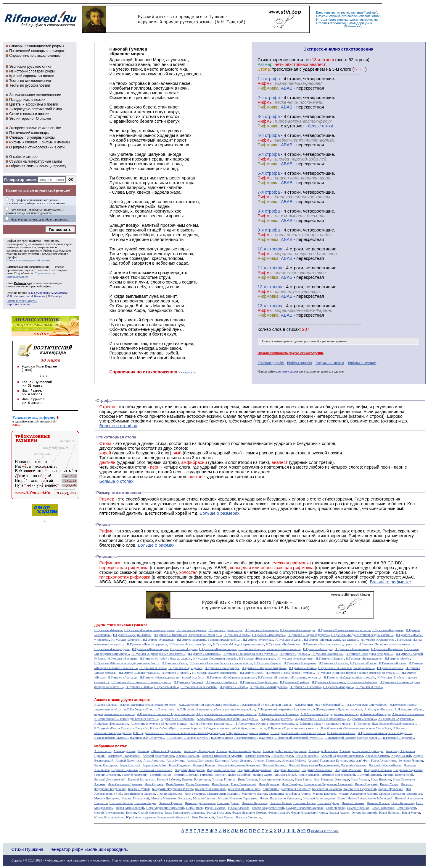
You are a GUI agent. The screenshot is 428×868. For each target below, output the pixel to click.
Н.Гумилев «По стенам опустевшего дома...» (141, 682)
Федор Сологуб (279, 813)
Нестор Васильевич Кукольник (280, 798)
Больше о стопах (116, 481)
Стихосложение (17, 267)
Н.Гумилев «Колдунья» (388, 630)
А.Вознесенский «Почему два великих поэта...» (126, 719)
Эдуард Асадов (339, 813)
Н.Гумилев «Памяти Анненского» (215, 673)
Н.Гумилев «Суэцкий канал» (132, 635)
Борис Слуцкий (130, 765)
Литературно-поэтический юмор (36, 109)
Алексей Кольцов (188, 756)
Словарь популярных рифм (32, 137)
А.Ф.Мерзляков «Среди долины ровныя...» (329, 714)
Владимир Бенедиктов (190, 770)
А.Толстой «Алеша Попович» (278, 714)
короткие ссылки (287, 371)
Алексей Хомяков (377, 756)
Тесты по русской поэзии (30, 85)
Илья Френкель (269, 784)
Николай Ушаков (353, 803)
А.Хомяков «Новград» (375, 714)
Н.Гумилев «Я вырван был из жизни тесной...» (221, 663)
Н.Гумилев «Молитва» (258, 640)
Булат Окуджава (180, 765)
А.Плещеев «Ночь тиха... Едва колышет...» (165, 714)
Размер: (266, 64)
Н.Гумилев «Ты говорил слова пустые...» (250, 654)
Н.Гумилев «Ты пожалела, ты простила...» (346, 668)
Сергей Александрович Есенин (115, 813)
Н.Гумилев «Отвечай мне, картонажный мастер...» (187, 635)
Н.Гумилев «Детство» (126, 640)
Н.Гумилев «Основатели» (378, 640)
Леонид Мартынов (170, 794)
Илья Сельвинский (244, 784)
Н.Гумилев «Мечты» (108, 630)
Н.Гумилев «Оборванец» (261, 630)
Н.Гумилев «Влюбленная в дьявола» (231, 677)
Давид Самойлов (239, 775)
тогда (323, 20)
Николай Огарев (304, 803)
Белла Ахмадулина (383, 761)
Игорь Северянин (198, 784)
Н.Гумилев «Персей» (176, 673)
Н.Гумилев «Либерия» (362, 682)
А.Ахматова (59, 293)
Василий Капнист (275, 765)
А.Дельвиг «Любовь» (362, 719)
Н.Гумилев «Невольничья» (295, 659)
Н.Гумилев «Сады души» (185, 668)
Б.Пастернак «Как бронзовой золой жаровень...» (386, 724)
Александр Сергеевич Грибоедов (361, 751)
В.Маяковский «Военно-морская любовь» (352, 738)
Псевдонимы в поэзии (27, 100)
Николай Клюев (280, 803)
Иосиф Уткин (389, 784)
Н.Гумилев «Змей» (397, 659)
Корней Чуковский (391, 789)
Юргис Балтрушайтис (109, 817)
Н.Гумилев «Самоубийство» (259, 682)
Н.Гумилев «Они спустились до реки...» (329, 644)
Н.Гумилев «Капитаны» (327, 654)
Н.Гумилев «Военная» (122, 659)
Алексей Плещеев (257, 756)
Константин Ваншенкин (244, 789)
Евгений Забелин (168, 779)
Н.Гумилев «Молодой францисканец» (238, 644)
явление (357, 12)
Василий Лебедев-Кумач (385, 765)
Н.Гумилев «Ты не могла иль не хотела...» (386, 644)
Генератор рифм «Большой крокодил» (89, 849)
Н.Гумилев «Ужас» (174, 663)
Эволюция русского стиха (30, 67)
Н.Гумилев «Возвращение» (364, 659)
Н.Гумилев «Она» (166, 687)
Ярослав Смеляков (248, 817)
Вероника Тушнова (124, 770)
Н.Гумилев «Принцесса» (269, 635)
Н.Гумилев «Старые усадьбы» (139, 673)
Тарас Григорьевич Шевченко (184, 813)
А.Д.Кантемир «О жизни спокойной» (320, 719)
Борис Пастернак (106, 765)
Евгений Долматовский (110, 779)
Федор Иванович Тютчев (249, 813)
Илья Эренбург (292, 784)
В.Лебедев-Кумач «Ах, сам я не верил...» (298, 733)
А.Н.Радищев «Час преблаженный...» (320, 705)
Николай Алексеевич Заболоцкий (370, 798)
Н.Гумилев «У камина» (305, 687)
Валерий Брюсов (204, 765)
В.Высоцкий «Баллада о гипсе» (187, 738)
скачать (189, 372)
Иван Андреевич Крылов (276, 779)
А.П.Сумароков (38, 293)
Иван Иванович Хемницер (331, 779)
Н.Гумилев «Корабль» (295, 682)
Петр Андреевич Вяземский (165, 808)
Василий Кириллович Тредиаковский (314, 765)
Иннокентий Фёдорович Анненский (328, 784)
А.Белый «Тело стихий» (408, 714)
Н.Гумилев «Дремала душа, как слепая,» (331, 640)
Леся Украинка (195, 794)
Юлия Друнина (389, 813)
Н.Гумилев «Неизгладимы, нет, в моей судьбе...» (172, 677)
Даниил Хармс (263, 775)
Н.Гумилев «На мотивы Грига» (190, 644)
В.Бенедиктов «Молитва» (147, 738)
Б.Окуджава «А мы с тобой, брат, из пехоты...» (235, 728)
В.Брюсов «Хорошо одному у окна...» (293, 728)
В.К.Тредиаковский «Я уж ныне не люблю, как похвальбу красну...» (179, 733)
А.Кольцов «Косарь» (378, 709)
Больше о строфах (118, 426)
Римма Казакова (239, 808)
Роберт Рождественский (268, 808)
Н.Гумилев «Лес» (251, 673)
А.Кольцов (38, 296)
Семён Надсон (406, 808)
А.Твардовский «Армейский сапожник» (284, 709)
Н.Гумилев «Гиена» (139, 687)
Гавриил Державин (107, 775)
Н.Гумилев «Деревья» (294, 654)
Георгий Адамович (135, 775)
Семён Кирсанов (383, 808)
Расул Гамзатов (215, 808)
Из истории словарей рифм (32, 71)
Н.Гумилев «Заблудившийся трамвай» (349, 677)
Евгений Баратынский (398, 775)
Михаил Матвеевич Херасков (171, 798)
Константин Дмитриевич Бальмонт (286, 789)
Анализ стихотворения (277, 341)
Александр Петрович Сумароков (284, 751)
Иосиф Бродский (366, 784)
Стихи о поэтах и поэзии (29, 114)
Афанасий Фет (359, 761)
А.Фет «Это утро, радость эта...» (211, 724)
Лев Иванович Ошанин (139, 794)
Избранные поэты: (111, 746)
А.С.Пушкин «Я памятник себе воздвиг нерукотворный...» (216, 709)
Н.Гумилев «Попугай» (338, 687)
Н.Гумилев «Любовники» (283, 644)
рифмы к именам (55, 142)
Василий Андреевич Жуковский (239, 765)
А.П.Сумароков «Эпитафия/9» (367, 705)
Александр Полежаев (323, 751)
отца (375, 16)
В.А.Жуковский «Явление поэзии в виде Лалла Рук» (356, 728)
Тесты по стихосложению (30, 81)
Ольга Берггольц (402, 803)
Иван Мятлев (360, 779)
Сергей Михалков (150, 813)
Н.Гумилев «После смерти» (199, 687)
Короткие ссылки (18, 304)
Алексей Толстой (307, 756)
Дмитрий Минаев (369, 775)
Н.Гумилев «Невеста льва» (257, 659)
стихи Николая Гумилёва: (128, 625)
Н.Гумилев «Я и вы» (392, 663)
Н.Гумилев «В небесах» (222, 682)
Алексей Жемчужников (158, 756)
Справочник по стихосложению (35, 56)
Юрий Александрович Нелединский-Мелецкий (158, 817)
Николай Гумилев (170, 803)
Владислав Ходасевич (408, 770)
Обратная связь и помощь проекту (38, 166)
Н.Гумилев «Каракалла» (204, 654)
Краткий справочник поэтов (32, 76)
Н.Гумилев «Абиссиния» (328, 682)
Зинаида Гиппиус (224, 779)
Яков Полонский (203, 817)
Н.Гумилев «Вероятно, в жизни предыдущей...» (209, 640)
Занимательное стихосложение (35, 95)
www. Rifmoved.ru (232, 860)
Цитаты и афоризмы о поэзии (34, 104)
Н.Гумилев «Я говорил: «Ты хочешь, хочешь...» (290, 677)
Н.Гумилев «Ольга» (363, 663)
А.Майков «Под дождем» (111, 724)
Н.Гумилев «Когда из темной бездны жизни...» (362, 635)
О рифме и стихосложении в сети (37, 147)
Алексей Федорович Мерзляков (342, 756)
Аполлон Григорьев (267, 761)
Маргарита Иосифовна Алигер (290, 794)
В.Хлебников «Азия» (341, 733)
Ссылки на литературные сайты (36, 161)
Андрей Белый (401, 756)
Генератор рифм (20, 180)
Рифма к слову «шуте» (22, 301)
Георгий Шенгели (186, 775)
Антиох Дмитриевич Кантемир (207, 761)
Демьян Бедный (286, 775)
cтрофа (272, 79)
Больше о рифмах (156, 545)
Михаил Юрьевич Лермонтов (238, 798)
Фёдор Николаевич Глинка (309, 813)
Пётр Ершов (194, 808)
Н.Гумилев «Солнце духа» (112, 649)
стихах (293, 329)
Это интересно (21, 119)
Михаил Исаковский (135, 798)
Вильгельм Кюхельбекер (156, 770)
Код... (16, 425)
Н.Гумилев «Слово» (153, 668)
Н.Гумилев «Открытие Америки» (264, 668)
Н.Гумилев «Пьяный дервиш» (147, 644)
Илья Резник (220, 784)
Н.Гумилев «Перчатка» (387, 649)
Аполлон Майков (294, 761)
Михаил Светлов (204, 798)
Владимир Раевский (348, 770)
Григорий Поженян (213, 775)
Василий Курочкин (354, 765)
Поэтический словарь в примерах (37, 51)
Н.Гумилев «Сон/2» (390, 668)
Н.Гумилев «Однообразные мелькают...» (159, 654)
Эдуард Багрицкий (364, 813)
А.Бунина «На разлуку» (277, 719)
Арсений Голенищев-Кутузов (327, 761)
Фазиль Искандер (218, 813)
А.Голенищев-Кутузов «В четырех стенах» (159, 724)
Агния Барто (103, 751)
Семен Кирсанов (358, 808)
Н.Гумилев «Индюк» (330, 659)
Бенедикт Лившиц (411, 761)
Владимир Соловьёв (377, 770)
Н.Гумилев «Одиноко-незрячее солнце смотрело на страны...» (358, 673)
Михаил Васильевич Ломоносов (401, 794)
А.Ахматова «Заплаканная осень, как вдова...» (228, 719)
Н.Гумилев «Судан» (184, 649)
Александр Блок (124, 751)
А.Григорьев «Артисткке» (396, 719)
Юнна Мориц (411, 813)
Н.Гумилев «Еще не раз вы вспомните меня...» (270, 649)
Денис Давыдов (309, 775)
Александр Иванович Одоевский (160, 751)
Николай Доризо (228, 803)
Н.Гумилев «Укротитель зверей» (215, 659)
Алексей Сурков (282, 756)
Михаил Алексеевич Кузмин (358, 794)
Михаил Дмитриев (107, 798)
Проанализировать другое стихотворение (291, 353)
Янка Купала (225, 817)
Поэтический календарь (29, 133)
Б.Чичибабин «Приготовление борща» (176, 728)
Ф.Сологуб (55, 296)
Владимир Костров (286, 770)
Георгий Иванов (161, 775)
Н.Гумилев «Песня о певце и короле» (149, 630)
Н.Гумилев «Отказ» (236, 635)
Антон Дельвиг (241, 761)
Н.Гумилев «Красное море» (218, 649)
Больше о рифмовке (391, 582)
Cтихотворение (273, 60)
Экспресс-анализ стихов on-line (35, 128)
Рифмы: (266, 83)
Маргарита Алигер (254, 794)
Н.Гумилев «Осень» (369, 687)
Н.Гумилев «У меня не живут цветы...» (344, 630)
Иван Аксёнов (247, 779)
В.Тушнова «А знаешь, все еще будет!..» (384, 733)
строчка (335, 16)
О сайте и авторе (23, 157)
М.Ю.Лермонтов (18, 296)
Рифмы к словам (23, 142)
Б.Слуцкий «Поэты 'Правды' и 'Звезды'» (121, 728)
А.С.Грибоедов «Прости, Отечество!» (149, 709)
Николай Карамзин (255, 803)
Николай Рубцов (328, 803)
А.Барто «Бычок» (106, 705)
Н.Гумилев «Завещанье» (300, 663)
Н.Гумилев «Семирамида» (298, 630)
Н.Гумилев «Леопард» (123, 677)
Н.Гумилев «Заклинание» (351, 649)
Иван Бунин (303, 779)
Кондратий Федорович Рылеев (172, 789)
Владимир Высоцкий (221, 770)
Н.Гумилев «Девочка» (188, 682)
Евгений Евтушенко (141, 779)
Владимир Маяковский (317, 770)
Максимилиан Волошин (223, 794)
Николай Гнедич (145, 803)
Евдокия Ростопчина (196, 779)
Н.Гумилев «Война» (302, 668)
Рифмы (356, 536)
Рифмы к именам (330, 363)
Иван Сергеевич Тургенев (125, 784)
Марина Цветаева (324, 794)
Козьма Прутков (139, 789)
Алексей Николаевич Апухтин (222, 756)
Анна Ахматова (154, 761)
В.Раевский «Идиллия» (399, 738)
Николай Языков (378, 803)
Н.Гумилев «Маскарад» (159, 640)
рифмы (371, 12)
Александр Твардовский (124, 756)
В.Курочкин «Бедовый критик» (247, 733)
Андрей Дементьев (128, 761)
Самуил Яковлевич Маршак (305, 808)
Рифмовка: (269, 88)
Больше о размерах (220, 513)
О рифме (43, 119)
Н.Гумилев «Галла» (289, 640)
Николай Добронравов (200, 803)
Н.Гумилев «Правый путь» (150, 649)
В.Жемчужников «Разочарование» (234, 738)
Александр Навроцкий (199, 751)
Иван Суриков (154, 784)
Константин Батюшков (210, 789)
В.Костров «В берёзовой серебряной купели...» (291, 738)
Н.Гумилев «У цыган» (191, 630)
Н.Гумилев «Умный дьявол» (268, 687)
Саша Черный (335, 808)
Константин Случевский (360, 789)
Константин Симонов (326, 789)
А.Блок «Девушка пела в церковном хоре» (148, 705)
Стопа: (264, 69)
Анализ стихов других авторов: (122, 700)
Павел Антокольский (130, 808)
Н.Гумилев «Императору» (222, 668)
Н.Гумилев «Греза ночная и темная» (290, 673)
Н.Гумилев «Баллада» (318, 649)
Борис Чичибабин (155, 765)
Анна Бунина (176, 761)
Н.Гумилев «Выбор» (233, 687)
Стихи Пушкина (27, 849)
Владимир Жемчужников (255, 770)
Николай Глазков (120, 803)
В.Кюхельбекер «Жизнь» (111, 738)
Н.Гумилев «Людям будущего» (308, 635)
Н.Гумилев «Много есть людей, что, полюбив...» (127, 663)
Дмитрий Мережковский (339, 775)
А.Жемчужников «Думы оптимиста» (338, 709)
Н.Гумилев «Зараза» (268, 663)
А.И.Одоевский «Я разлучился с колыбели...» (209, 705)
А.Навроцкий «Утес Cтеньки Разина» (267, 705)
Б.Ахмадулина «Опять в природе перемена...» (267, 724)
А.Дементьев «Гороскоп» (177, 719)
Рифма (11, 241)
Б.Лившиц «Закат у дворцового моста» (326, 724)
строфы (12, 257)
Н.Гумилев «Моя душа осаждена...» (370, 654)
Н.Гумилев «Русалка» (333, 663)
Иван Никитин (381, 779)
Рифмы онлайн (299, 363)
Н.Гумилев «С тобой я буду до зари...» (165, 659)
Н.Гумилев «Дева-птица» (225, 630)
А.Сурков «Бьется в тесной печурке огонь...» (226, 714)
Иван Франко (175, 784)
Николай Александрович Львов (324, 798)
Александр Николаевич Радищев (238, 751)
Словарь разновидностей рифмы (37, 46)
